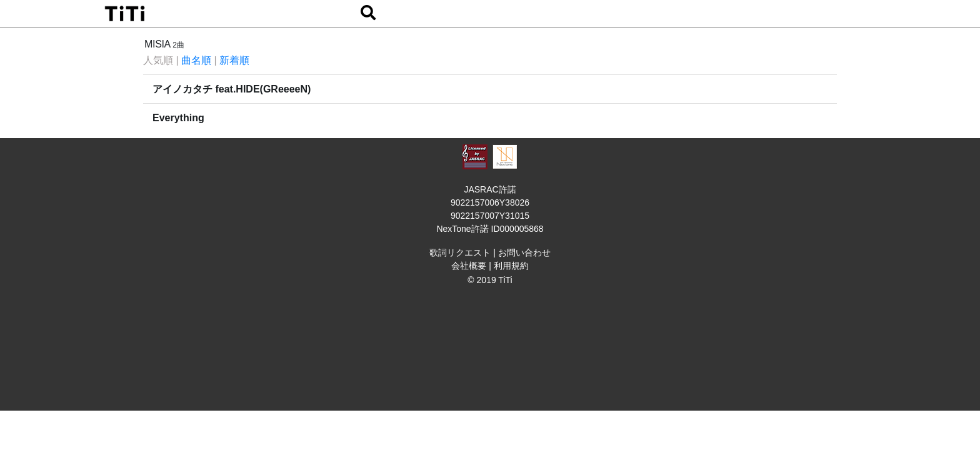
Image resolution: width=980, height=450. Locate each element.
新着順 (234, 60)
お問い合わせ (524, 252)
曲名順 (196, 60)
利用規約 (511, 266)
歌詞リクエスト (460, 252)
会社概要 (469, 266)
